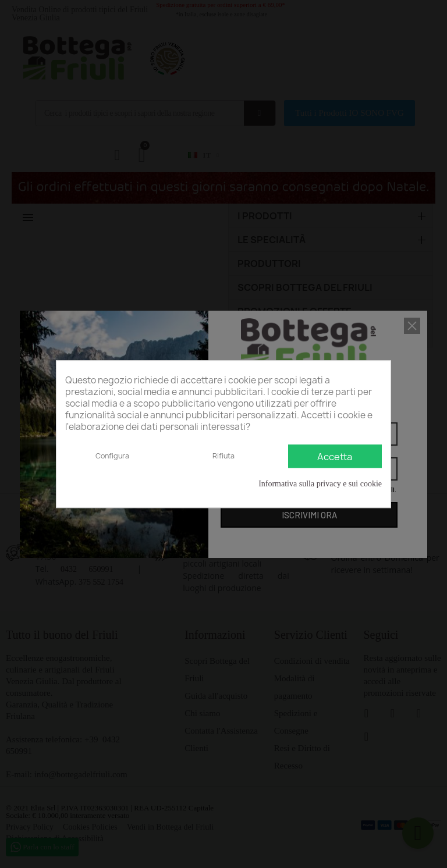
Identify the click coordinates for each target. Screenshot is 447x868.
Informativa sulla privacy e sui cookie (320, 484)
